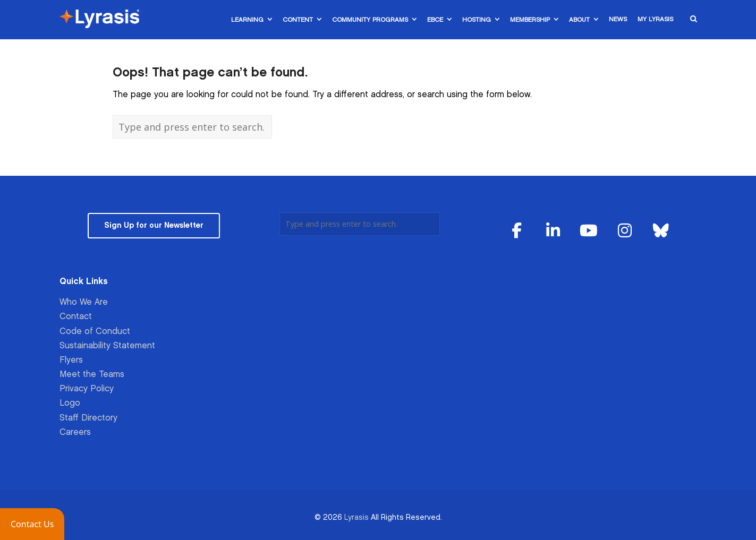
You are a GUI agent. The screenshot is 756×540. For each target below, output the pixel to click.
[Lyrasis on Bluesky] (661, 231)
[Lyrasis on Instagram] (625, 231)
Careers (75, 432)
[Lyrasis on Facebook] (517, 231)
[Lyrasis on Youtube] (589, 231)
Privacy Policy (87, 389)
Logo (70, 403)
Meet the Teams (92, 375)
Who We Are (84, 302)
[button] (32, 524)
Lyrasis (356, 517)
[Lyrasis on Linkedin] (553, 231)
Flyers (71, 360)
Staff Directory (88, 418)
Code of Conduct (95, 332)
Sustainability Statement (107, 346)
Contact (76, 317)
